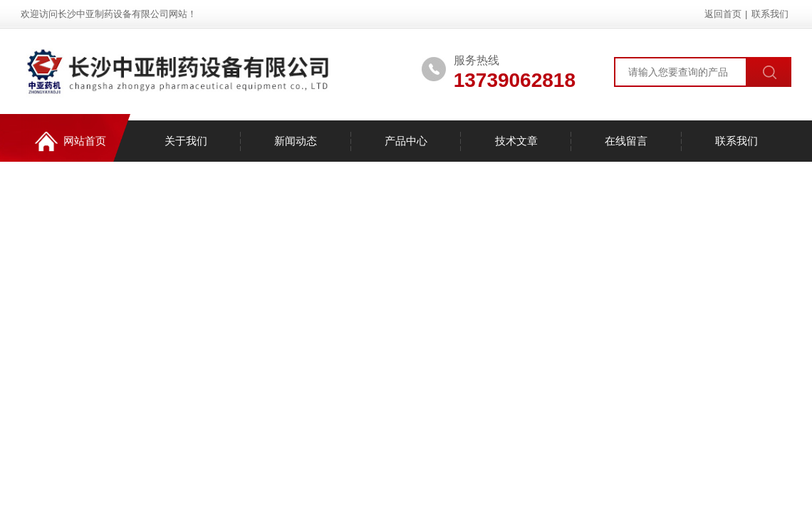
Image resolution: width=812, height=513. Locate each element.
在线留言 (626, 141)
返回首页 (723, 14)
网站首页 (71, 141)
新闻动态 (296, 141)
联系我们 (770, 14)
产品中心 (406, 141)
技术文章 (516, 141)
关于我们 (186, 141)
